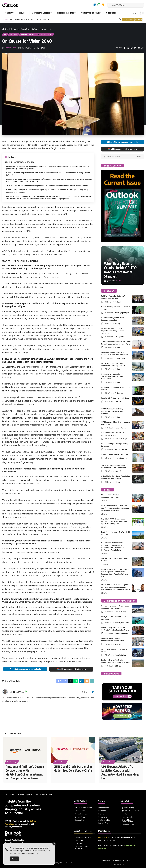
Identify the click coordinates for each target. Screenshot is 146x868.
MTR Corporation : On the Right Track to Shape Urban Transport (113, 331)
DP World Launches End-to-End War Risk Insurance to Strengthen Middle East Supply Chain (115, 508)
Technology (119, 302)
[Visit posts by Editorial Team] (5, 692)
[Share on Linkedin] (135, 48)
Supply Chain (46, 34)
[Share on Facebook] (124, 48)
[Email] (139, 48)
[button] (121, 13)
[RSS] (103, 5)
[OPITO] (113, 281)
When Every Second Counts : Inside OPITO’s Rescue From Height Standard (121, 270)
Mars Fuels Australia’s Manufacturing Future (32, 19)
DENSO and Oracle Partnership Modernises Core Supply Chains (73, 769)
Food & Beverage (121, 439)
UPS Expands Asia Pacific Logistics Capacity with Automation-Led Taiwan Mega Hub (120, 773)
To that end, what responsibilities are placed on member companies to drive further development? (47, 186)
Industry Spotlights (122, 313)
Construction (120, 358)
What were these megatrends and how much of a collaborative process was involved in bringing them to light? (48, 174)
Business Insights (29, 34)
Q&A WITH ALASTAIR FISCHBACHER (19, 162)
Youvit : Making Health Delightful (114, 454)
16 (5, 34)
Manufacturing (120, 428)
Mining (117, 323)
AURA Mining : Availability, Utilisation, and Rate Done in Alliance (113, 411)
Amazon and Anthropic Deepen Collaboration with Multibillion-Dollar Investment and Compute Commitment (25, 773)
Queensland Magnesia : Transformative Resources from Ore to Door (114, 376)
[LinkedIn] (95, 5)
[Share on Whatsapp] (132, 48)
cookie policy (34, 854)
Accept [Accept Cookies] (14, 859)
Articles (14, 34)
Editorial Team (10, 48)
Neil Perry (103, 838)
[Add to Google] (99, 5)
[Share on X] (128, 48)
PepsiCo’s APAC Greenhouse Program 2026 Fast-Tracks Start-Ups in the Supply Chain (115, 521)
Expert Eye (118, 471)
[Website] (90, 692)
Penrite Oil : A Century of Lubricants (116, 398)
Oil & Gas (118, 401)
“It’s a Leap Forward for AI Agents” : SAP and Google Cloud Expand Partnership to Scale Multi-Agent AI (116, 587)
